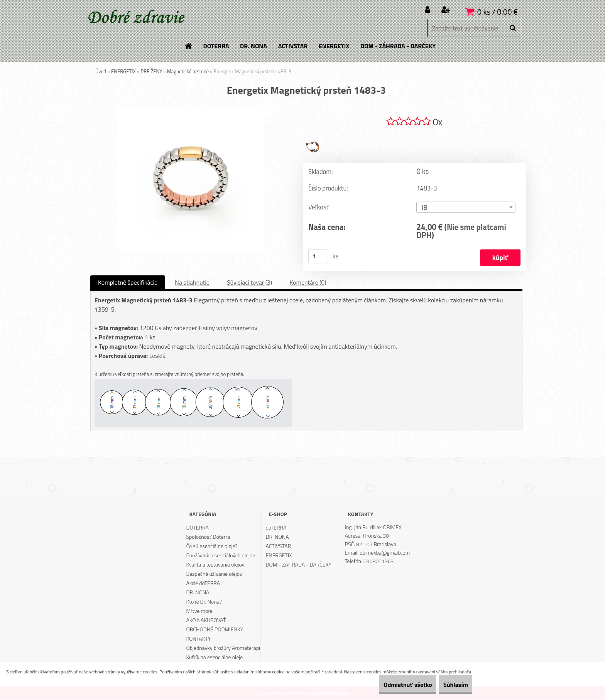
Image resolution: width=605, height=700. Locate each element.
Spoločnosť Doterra (208, 537)
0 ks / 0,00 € (498, 12)
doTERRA (276, 528)
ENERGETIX (123, 71)
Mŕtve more (199, 611)
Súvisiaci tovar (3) (249, 283)
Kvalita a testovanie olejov (215, 565)
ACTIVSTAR (279, 546)
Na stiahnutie (192, 283)
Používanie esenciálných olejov (220, 556)
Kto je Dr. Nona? (204, 602)
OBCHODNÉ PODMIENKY (215, 630)
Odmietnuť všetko (391, 685)
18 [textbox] (424, 208)
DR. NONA (198, 593)
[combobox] (466, 208)
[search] (513, 28)
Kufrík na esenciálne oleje (214, 657)
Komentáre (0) (308, 283)
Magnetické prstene (188, 71)
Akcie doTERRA (203, 583)
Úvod (101, 71)
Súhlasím (450, 685)
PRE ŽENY (151, 71)
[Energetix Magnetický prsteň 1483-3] (191, 110)
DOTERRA (197, 528)
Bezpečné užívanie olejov (214, 574)
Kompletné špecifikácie (128, 283)
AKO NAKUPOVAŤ (206, 620)
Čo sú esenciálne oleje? (212, 546)
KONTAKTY (198, 639)
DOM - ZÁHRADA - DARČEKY (299, 565)
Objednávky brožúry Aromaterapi (223, 648)
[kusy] (318, 256)
